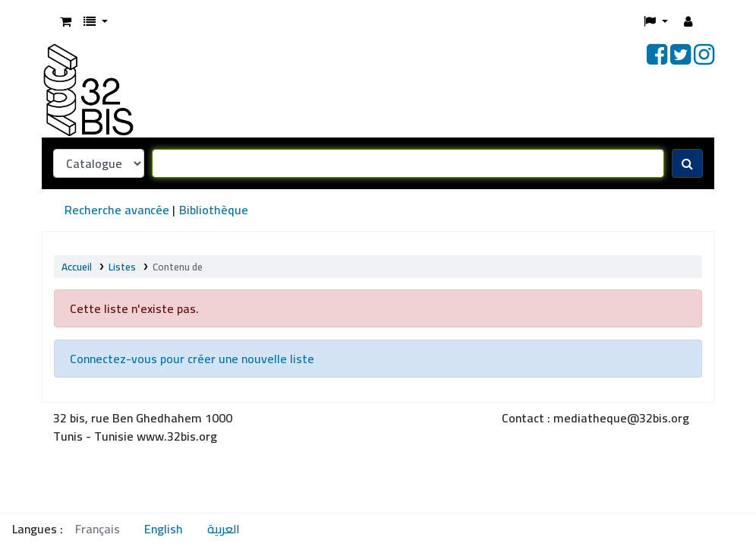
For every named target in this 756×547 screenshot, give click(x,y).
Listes (122, 267)
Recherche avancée (117, 210)
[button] (66, 21)
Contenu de (179, 267)
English (164, 529)
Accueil (77, 267)
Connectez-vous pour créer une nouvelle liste (192, 359)
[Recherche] (687, 163)
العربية (224, 529)
